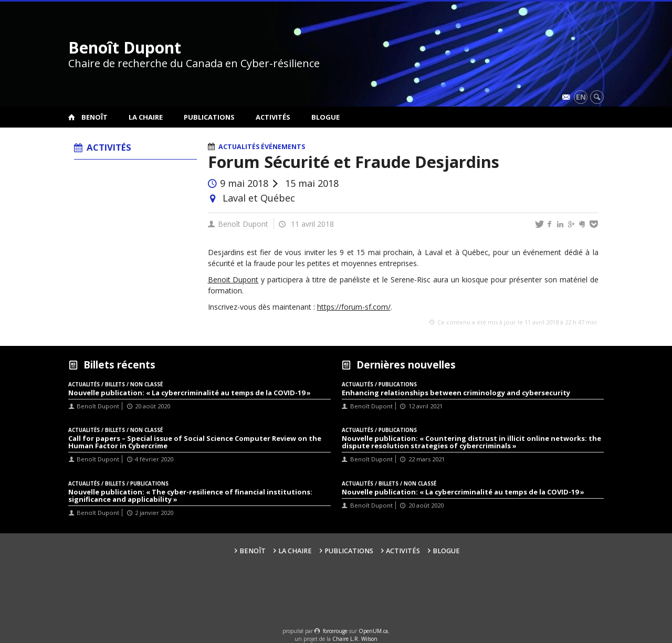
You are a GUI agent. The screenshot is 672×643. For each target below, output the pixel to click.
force (335, 631)
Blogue (325, 117)
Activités (273, 117)
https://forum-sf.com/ (354, 307)
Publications (209, 117)
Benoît (94, 117)
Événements (283, 147)
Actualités (239, 147)
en (581, 97)
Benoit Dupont (233, 280)
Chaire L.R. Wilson (355, 639)
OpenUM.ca (373, 631)
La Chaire (146, 117)
